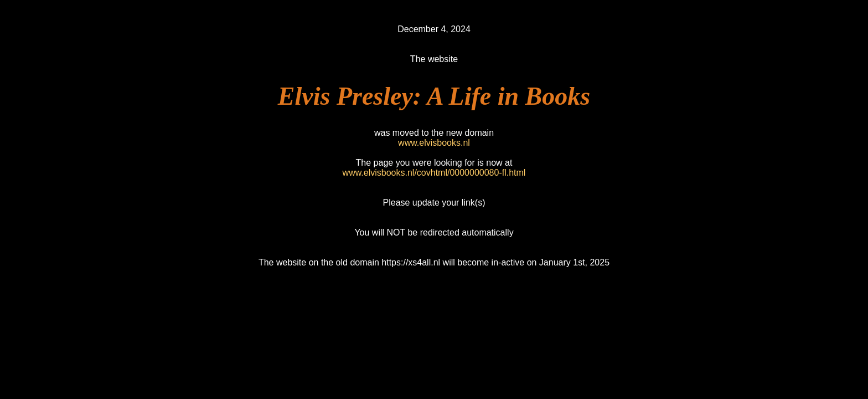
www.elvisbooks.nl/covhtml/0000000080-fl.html (434, 173)
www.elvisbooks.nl (434, 143)
